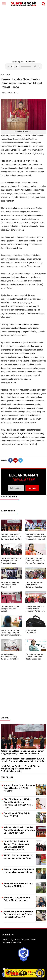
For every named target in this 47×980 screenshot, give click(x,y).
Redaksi (5, 940)
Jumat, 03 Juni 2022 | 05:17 (10, 93)
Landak (8, 75)
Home (3, 75)
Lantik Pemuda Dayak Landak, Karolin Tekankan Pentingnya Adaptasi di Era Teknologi (35, 611)
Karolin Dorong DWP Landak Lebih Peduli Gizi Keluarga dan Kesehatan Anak (34, 658)
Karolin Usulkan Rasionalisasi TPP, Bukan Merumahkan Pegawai (10, 658)
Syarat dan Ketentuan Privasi (23, 940)
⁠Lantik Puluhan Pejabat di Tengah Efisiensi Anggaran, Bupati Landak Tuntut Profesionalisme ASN (11, 563)
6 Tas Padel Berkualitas (31, 631)
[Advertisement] (23, 34)
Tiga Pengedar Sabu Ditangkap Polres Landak (10, 609)
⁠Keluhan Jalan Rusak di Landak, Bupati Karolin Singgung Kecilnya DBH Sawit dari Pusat (11, 538)
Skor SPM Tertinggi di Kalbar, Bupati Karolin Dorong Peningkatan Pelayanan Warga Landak (35, 563)
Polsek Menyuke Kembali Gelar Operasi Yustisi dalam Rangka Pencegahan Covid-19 (19, 914)
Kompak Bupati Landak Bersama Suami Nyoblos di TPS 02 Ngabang (19, 788)
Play (40, 973)
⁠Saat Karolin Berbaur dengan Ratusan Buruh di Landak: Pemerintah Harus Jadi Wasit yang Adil (36, 539)
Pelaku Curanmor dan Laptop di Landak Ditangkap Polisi (10, 585)
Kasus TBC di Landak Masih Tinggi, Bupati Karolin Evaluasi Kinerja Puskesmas (11, 634)
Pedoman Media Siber (12, 943)
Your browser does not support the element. (24, 66)
